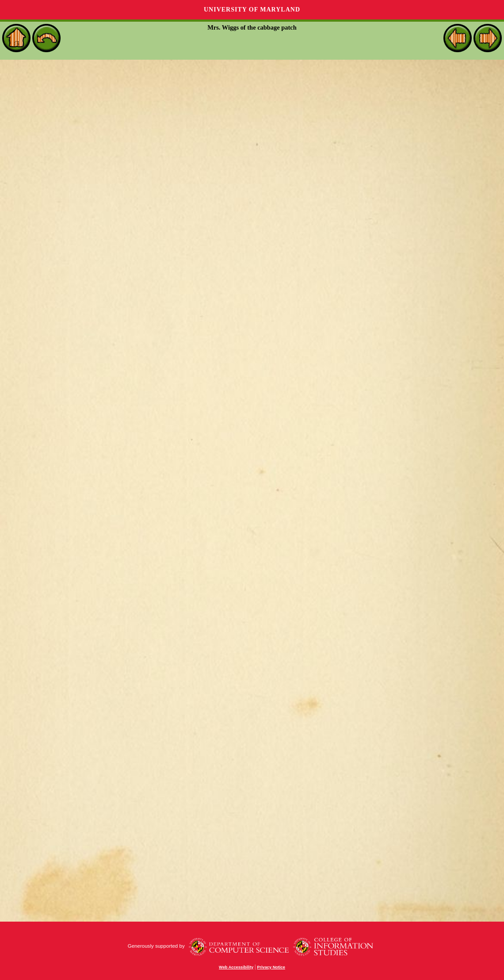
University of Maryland (252, 10)
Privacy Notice (271, 967)
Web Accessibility (236, 967)
